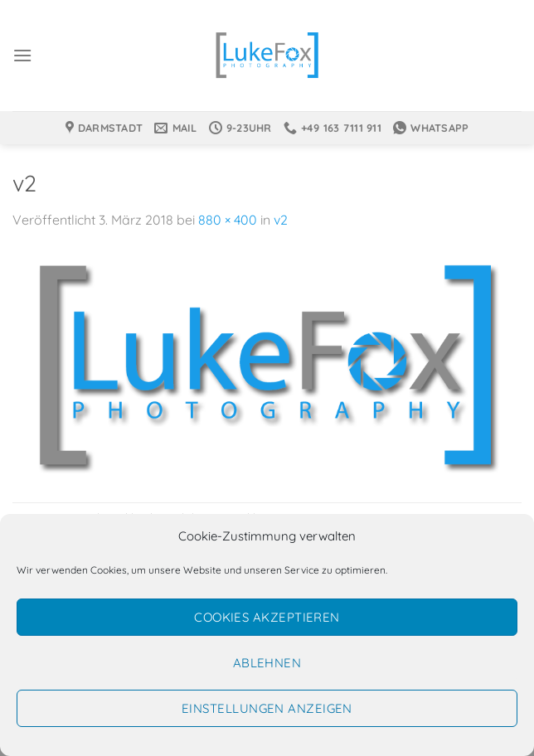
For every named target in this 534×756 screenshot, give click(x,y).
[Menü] (22, 55)
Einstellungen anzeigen (267, 708)
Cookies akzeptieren (267, 617)
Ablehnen (267, 663)
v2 (281, 220)
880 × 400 (228, 220)
